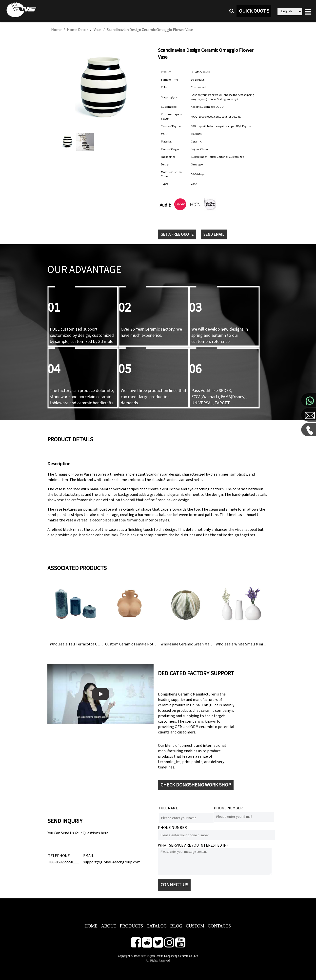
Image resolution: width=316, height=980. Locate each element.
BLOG (176, 926)
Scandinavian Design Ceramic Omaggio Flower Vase (150, 30)
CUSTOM (195, 926)
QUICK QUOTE (254, 11)
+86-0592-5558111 (64, 862)
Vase (97, 30)
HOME (91, 926)
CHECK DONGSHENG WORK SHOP (196, 785)
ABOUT (109, 926)
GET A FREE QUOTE (177, 234)
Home (56, 30)
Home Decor (77, 30)
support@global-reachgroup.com (112, 862)
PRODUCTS (131, 926)
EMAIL (89, 856)
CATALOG (157, 926)
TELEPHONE (59, 856)
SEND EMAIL (214, 234)
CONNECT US (174, 885)
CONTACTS (219, 926)
